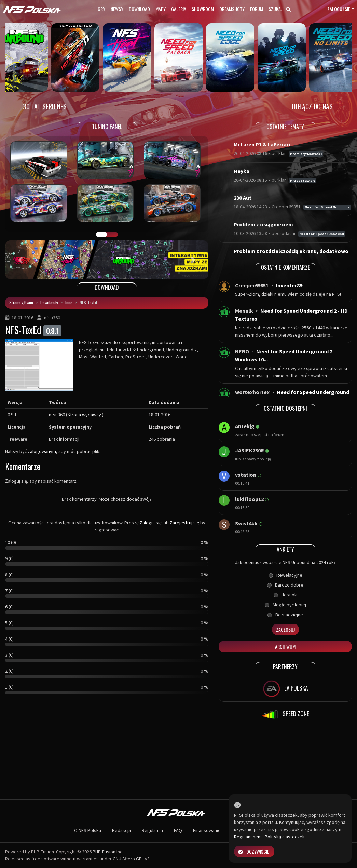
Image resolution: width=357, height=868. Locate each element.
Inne (69, 303)
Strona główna (21, 303)
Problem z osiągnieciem (263, 224)
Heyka (242, 171)
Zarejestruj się (184, 523)
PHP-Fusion (104, 852)
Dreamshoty (232, 9)
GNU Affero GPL (128, 859)
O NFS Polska (88, 830)
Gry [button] (101, 9)
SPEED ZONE (285, 714)
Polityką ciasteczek (285, 837)
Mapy (161, 9)
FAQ (178, 830)
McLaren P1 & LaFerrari (262, 144)
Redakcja (121, 830)
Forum (257, 9)
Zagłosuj (285, 629)
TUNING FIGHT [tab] (112, 235)
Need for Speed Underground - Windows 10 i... (292, 396)
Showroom (203, 9)
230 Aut (243, 198)
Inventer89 (289, 285)
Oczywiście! (254, 851)
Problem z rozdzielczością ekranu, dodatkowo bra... (291, 255)
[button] (20, 260)
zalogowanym (42, 451)
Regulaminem (248, 837)
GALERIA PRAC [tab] (101, 235)
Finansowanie (207, 830)
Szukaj (280, 9)
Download (139, 9)
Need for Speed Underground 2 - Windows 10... (285, 355)
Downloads (49, 303)
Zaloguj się (339, 9)
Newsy (117, 9)
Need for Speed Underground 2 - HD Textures (291, 315)
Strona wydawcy (84, 415)
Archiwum (285, 647)
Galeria (179, 9)
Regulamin (152, 830)
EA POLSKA (285, 689)
